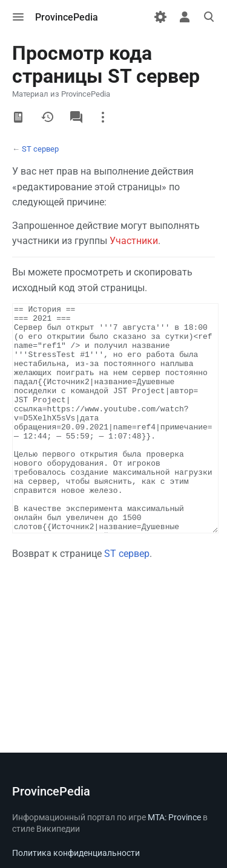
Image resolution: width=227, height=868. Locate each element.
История (47, 117)
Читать (18, 117)
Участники (134, 241)
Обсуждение (76, 117)
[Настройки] (160, 17)
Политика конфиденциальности (76, 853)
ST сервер (40, 149)
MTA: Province (174, 817)
